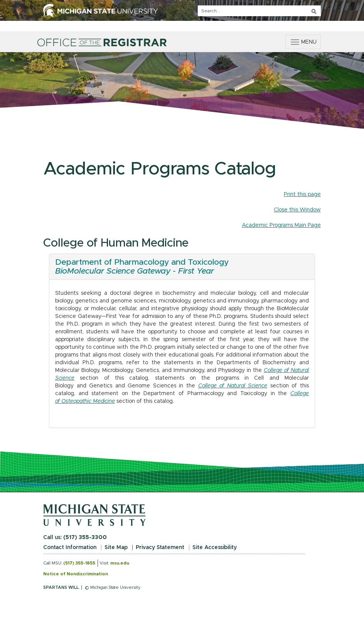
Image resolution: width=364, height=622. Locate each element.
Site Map (116, 548)
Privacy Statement (160, 548)
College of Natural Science (233, 386)
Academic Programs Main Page (281, 225)
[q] (259, 11)
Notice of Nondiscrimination (76, 574)
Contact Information (70, 548)
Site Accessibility (215, 548)
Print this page (302, 194)
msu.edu (120, 563)
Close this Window (297, 210)
